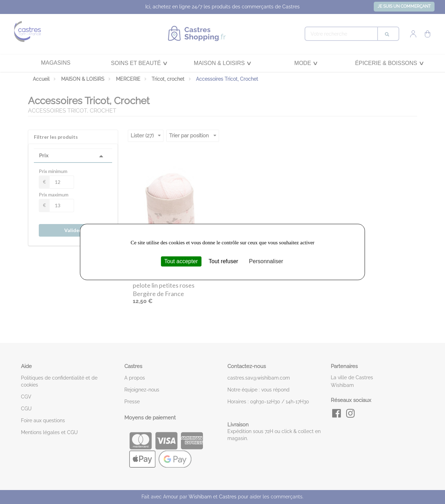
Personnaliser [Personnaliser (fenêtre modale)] (266, 261)
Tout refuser (223, 261)
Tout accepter (181, 261)
